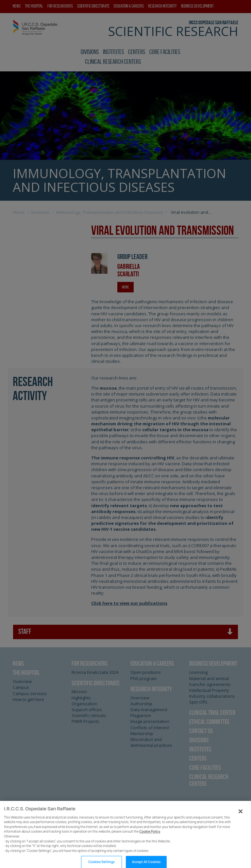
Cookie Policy (150, 840)
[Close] (241, 820)
